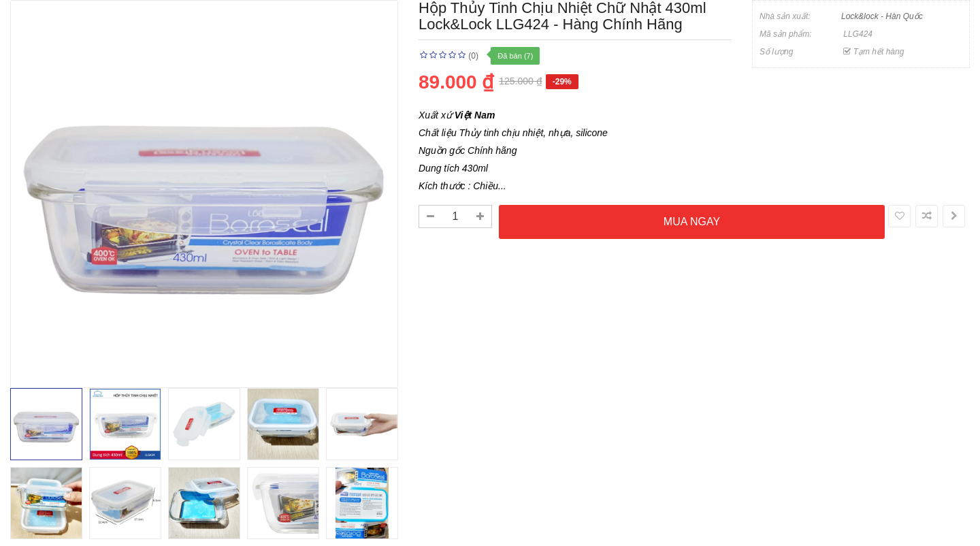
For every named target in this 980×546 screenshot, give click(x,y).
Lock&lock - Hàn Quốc (882, 16)
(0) (473, 56)
